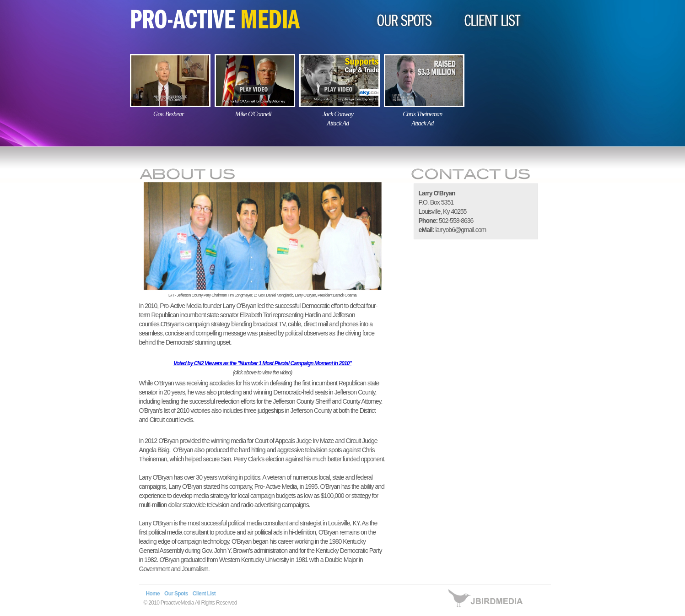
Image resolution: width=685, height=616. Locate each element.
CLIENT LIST (486, 22)
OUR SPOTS (410, 19)
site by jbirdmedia (490, 602)
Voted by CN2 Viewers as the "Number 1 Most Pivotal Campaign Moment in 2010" (262, 363)
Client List (204, 594)
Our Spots (176, 594)
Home (153, 594)
